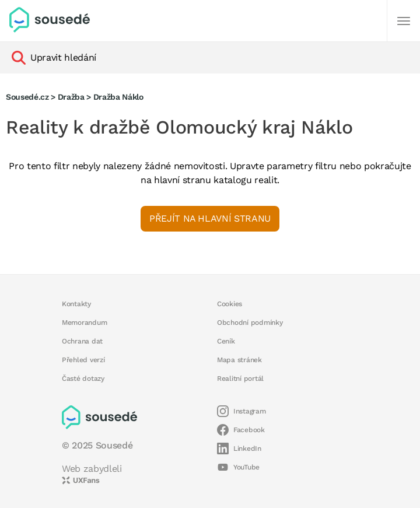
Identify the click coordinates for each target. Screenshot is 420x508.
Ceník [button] (226, 341)
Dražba (71, 97)
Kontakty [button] (76, 304)
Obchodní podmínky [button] (250, 323)
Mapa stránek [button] (239, 360)
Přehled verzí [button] (83, 360)
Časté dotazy (83, 379)
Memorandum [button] (84, 323)
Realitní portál (240, 379)
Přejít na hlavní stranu (210, 218)
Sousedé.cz (27, 97)
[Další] (404, 21)
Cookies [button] (230, 304)
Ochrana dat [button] (82, 341)
